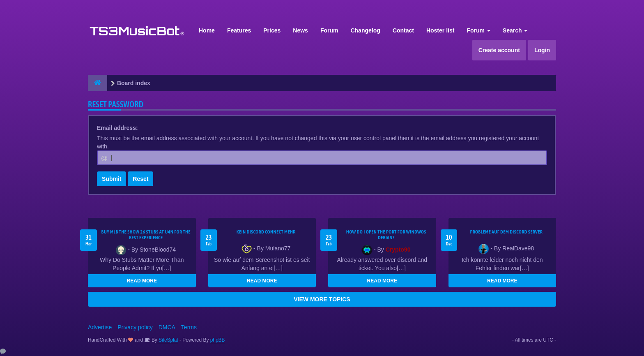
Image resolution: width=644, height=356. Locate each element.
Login (542, 50)
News (300, 30)
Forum (329, 30)
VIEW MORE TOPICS (322, 299)
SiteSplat (168, 340)
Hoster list (440, 30)
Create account (499, 50)
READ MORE (142, 281)
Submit (112, 179)
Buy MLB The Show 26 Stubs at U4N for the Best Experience (146, 235)
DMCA (167, 327)
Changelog (365, 30)
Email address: (117, 128)
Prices (272, 30)
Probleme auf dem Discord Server (506, 232)
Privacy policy (135, 327)
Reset (140, 179)
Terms (189, 327)
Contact (403, 30)
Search (515, 30)
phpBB (218, 340)
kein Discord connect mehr (266, 232)
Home (207, 30)
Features (239, 30)
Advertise (100, 327)
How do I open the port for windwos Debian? (386, 235)
